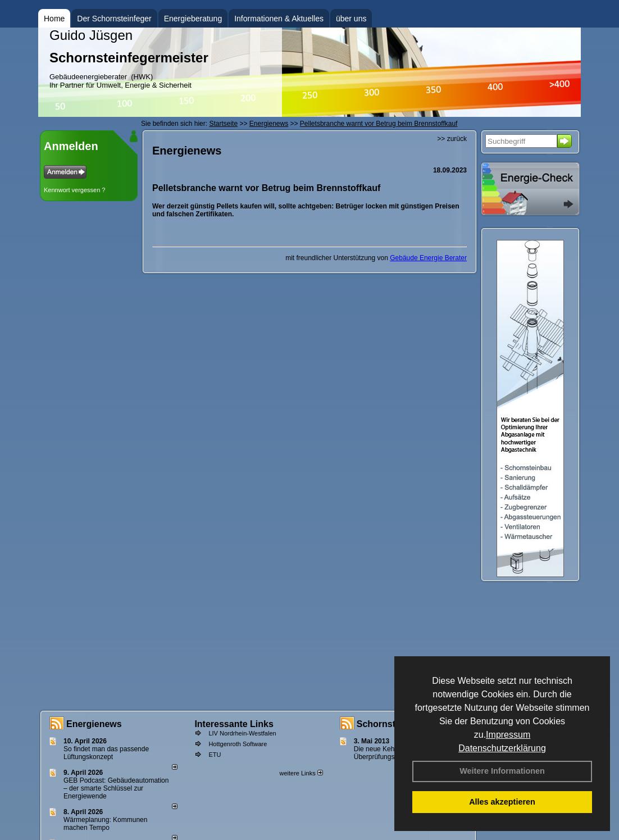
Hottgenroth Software (238, 744)
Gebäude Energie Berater (428, 258)
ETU (215, 755)
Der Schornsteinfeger (114, 19)
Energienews (94, 724)
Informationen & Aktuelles (279, 19)
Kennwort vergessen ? (74, 190)
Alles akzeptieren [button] (502, 802)
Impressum (508, 735)
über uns (351, 19)
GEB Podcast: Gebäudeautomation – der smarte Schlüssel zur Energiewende (116, 788)
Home (54, 19)
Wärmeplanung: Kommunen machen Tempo (105, 824)
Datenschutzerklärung (502, 748)
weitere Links (301, 773)
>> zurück (452, 139)
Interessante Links (234, 724)
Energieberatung (193, 19)
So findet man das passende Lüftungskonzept (106, 753)
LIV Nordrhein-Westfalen (242, 733)
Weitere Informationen (502, 771)
